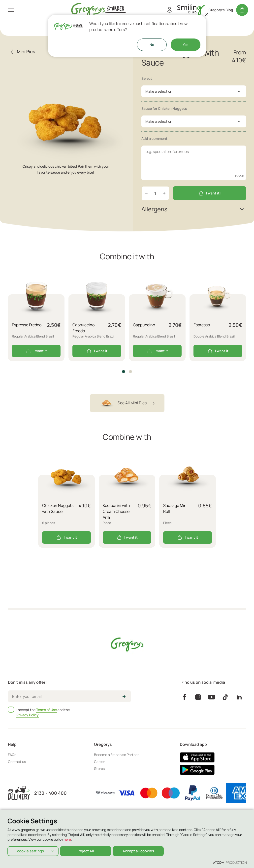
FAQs (12, 755)
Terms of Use (47, 710)
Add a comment (154, 138)
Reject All (87, 851)
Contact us (17, 762)
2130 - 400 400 (50, 793)
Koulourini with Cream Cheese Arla (116, 511)
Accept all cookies (140, 851)
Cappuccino (144, 325)
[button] (124, 372)
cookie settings (31, 851)
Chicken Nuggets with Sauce (58, 508)
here (67, 839)
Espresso (202, 325)
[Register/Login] (169, 10)
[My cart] (242, 10)
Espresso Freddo (27, 325)
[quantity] (155, 193)
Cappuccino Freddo (83, 328)
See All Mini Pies (127, 403)
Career (99, 762)
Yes (186, 45)
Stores (99, 769)
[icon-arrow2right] (124, 697)
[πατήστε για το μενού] (11, 10)
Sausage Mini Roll (175, 508)
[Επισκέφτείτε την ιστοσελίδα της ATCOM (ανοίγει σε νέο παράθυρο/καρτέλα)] (230, 862)
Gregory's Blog (221, 10)
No (152, 45)
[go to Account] (191, 10)
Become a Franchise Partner (116, 755)
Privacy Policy (28, 715)
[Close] (207, 14)
